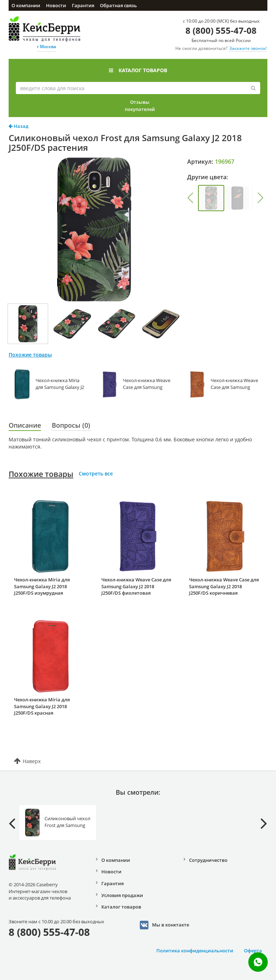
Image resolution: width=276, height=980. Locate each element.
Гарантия (83, 5)
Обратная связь (118, 5)
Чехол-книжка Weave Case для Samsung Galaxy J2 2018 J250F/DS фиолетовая (136, 586)
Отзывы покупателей (140, 106)
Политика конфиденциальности (195, 951)
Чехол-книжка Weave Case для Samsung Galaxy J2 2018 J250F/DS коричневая (224, 586)
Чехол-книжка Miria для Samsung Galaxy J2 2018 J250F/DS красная (42, 706)
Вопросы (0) (71, 425)
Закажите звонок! (248, 48)
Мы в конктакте (164, 925)
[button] (190, 198)
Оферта (253, 951)
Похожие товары (41, 474)
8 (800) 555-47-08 (221, 30)
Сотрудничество (208, 860)
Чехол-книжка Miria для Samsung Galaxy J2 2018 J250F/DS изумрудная (42, 586)
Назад (19, 126)
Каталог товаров (138, 70)
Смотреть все (96, 473)
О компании (26, 5)
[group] (211, 198)
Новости (56, 5)
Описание (25, 425)
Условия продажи (122, 895)
